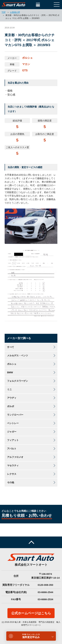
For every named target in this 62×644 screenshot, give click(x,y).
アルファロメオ (15, 457)
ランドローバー (15, 415)
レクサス (12, 474)
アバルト (12, 449)
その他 (11, 482)
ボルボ (11, 406)
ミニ (9, 389)
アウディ (12, 398)
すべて (11, 347)
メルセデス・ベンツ (18, 356)
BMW (10, 372)
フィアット (13, 440)
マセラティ (13, 465)
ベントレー (13, 423)
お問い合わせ (44, 5)
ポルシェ (12, 364)
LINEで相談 (49, 5)
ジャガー (12, 432)
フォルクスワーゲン (18, 381)
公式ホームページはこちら (31, 613)
